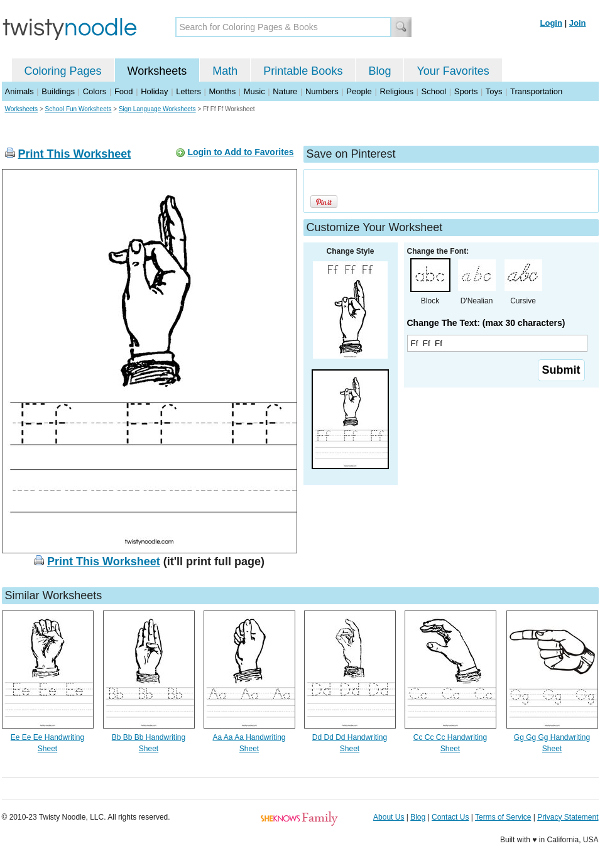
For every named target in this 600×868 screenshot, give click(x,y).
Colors (95, 91)
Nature (285, 91)
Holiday (154, 91)
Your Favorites (453, 71)
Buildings (58, 91)
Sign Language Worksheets (157, 109)
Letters (188, 91)
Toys (494, 91)
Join (578, 23)
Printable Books (303, 71)
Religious (396, 91)
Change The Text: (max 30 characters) (486, 323)
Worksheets (157, 71)
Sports (466, 91)
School (434, 91)
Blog (379, 71)
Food (124, 91)
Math (225, 71)
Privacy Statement (568, 817)
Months (223, 91)
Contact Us (450, 817)
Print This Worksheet (75, 154)
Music (254, 91)
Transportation (536, 91)
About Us (389, 817)
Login (551, 23)
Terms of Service (503, 817)
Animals (19, 91)
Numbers (322, 91)
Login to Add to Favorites (240, 152)
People (359, 91)
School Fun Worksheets (79, 109)
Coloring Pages (63, 71)
